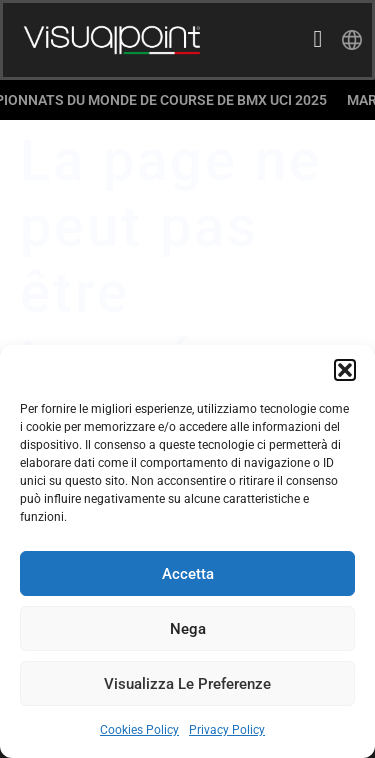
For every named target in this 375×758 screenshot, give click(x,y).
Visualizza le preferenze (187, 684)
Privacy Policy (227, 730)
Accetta (188, 574)
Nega (188, 629)
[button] (345, 370)
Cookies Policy (139, 730)
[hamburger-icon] (318, 40)
